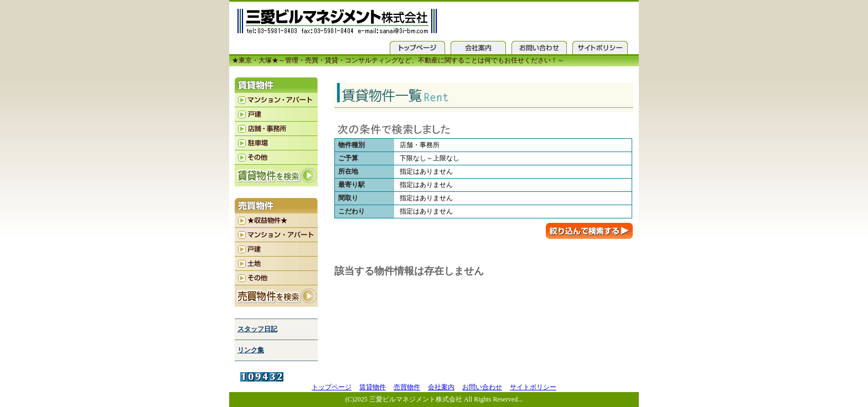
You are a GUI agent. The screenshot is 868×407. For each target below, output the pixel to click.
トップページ (332, 387)
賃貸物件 (373, 387)
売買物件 (407, 387)
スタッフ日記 (257, 329)
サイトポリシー (533, 387)
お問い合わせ (482, 387)
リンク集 (251, 350)
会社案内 (441, 387)
